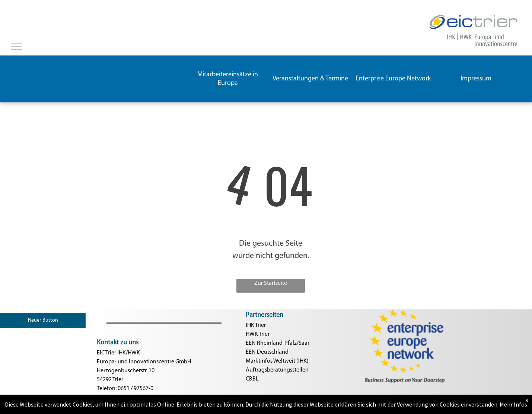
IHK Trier (256, 325)
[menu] (16, 47)
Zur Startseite (271, 283)
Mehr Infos (513, 409)
